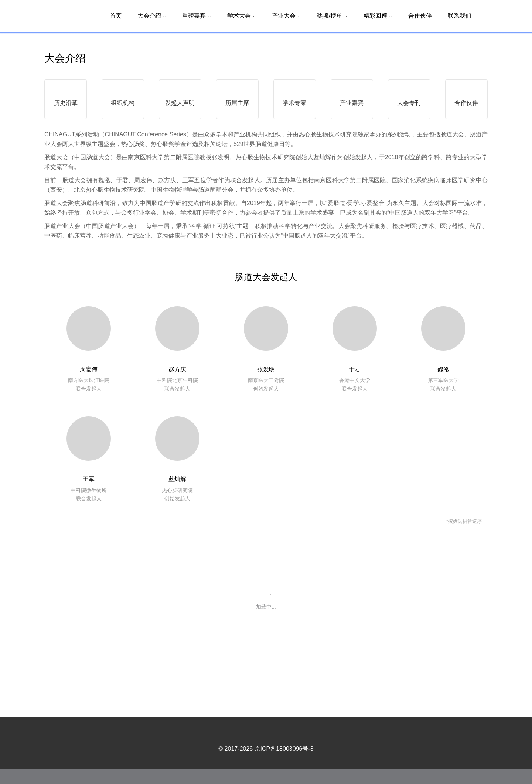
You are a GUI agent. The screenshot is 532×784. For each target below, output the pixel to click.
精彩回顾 (378, 16)
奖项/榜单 (332, 16)
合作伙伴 (420, 16)
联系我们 (460, 16)
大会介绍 (152, 16)
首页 (116, 16)
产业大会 (286, 16)
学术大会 (242, 16)
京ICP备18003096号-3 (284, 763)
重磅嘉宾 (197, 16)
